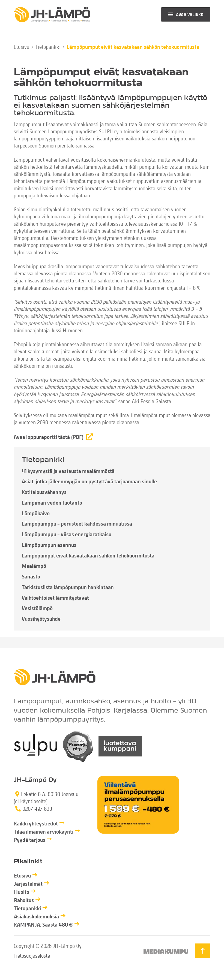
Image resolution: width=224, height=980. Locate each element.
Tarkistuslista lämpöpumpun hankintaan (68, 587)
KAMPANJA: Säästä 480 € (43, 925)
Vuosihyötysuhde (41, 619)
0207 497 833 (37, 809)
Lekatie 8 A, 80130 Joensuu (50, 794)
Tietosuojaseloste (32, 956)
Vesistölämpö (37, 608)
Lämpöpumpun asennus (49, 545)
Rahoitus (24, 900)
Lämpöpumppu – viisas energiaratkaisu (67, 534)
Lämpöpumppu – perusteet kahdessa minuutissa (77, 524)
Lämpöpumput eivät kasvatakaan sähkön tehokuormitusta (88, 555)
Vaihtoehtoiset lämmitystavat (55, 598)
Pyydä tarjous (30, 840)
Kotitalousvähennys (44, 492)
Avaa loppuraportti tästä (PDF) (49, 437)
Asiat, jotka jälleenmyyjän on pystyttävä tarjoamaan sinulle (89, 481)
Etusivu (22, 47)
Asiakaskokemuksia (36, 916)
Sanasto (31, 576)
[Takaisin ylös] (203, 951)
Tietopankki (48, 47)
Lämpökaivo (36, 513)
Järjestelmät (28, 884)
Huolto (22, 892)
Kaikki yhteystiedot (36, 823)
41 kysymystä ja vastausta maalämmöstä (68, 471)
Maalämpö (34, 566)
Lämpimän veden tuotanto (52, 503)
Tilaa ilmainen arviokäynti (44, 832)
